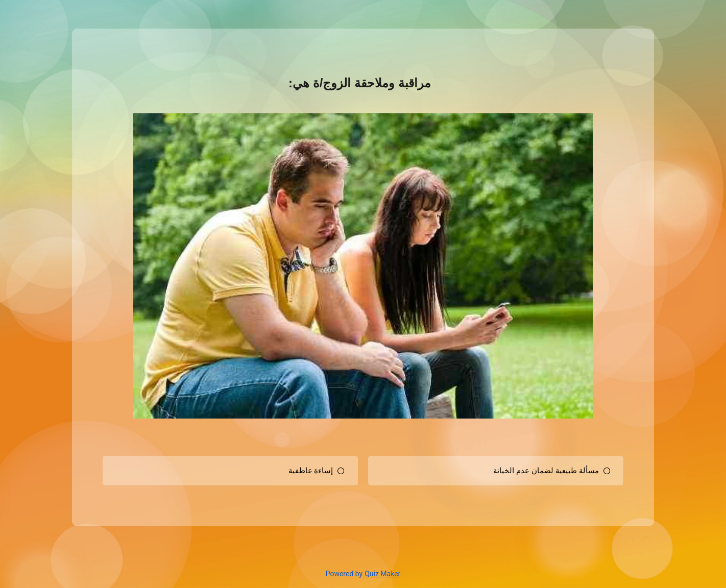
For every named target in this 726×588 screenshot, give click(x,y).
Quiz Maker (382, 574)
